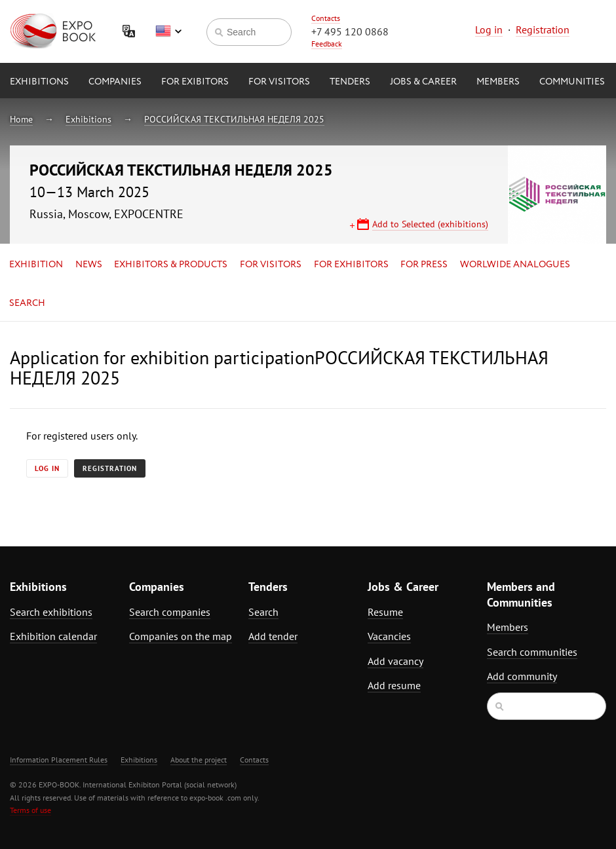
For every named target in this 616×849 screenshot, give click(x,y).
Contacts (326, 18)
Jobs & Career (423, 82)
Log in (489, 29)
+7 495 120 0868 (350, 31)
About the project (199, 760)
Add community (522, 676)
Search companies (170, 612)
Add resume (394, 685)
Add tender (273, 636)
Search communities (532, 652)
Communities (572, 82)
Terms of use (30, 810)
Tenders (350, 82)
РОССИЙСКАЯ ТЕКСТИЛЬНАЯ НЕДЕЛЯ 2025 (234, 119)
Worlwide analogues (515, 265)
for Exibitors (195, 82)
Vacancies (389, 636)
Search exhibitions (51, 612)
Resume (385, 612)
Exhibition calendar (53, 636)
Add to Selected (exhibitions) (430, 224)
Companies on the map (181, 636)
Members (498, 82)
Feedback (327, 44)
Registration (543, 29)
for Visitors (279, 82)
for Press (424, 265)
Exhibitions (39, 82)
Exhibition (36, 265)
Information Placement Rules (59, 760)
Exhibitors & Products (171, 265)
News (89, 265)
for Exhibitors (351, 265)
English (168, 31)
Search (27, 303)
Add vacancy (395, 661)
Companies (115, 82)
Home (21, 119)
